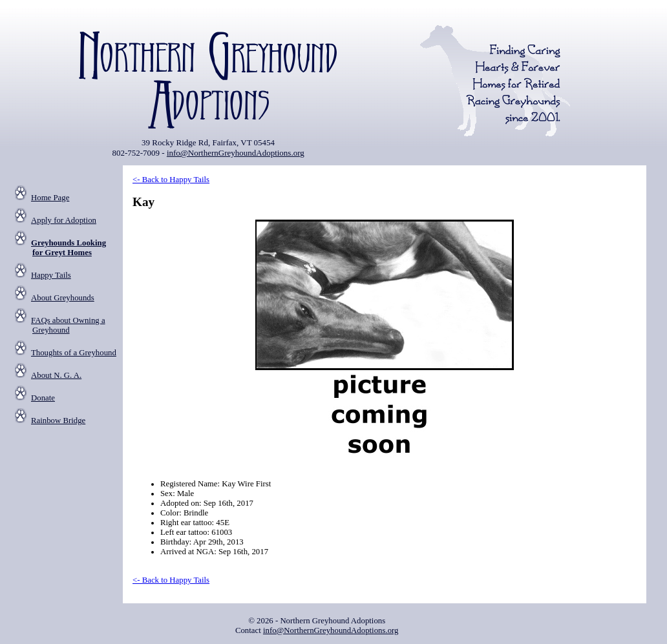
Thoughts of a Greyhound (74, 353)
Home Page (50, 198)
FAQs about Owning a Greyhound (68, 325)
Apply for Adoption (64, 220)
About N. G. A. (56, 375)
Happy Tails (51, 275)
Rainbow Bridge (58, 421)
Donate (43, 398)
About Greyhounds (63, 298)
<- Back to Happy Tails (171, 180)
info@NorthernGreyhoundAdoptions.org (236, 153)
